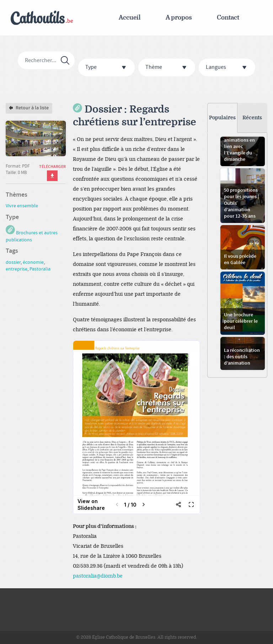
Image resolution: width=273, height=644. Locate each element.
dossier (13, 262)
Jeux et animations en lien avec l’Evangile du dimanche (239, 146)
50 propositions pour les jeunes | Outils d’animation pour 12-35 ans (242, 203)
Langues (228, 68)
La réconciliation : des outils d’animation (242, 357)
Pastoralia (40, 269)
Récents (252, 118)
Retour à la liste (29, 108)
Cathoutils (42, 18)
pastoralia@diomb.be (98, 576)
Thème (168, 68)
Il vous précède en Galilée (240, 260)
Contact (228, 18)
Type (108, 68)
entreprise (17, 269)
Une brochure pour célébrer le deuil (241, 321)
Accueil (130, 18)
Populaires (222, 118)
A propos (179, 18)
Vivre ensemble (22, 206)
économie (33, 262)
